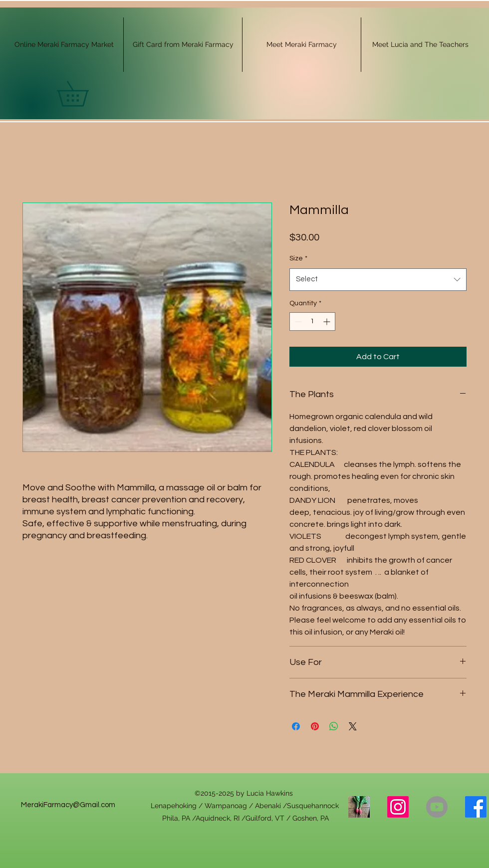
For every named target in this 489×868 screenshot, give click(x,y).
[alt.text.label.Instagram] (398, 807)
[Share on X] (353, 726)
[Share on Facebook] (296, 726)
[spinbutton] (312, 322)
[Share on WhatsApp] (334, 726)
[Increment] (328, 322)
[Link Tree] (359, 807)
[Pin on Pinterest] (315, 726)
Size (298, 258)
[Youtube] (437, 807)
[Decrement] (297, 322)
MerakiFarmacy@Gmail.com (68, 805)
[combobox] (378, 279)
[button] (85, 94)
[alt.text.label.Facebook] (476, 807)
